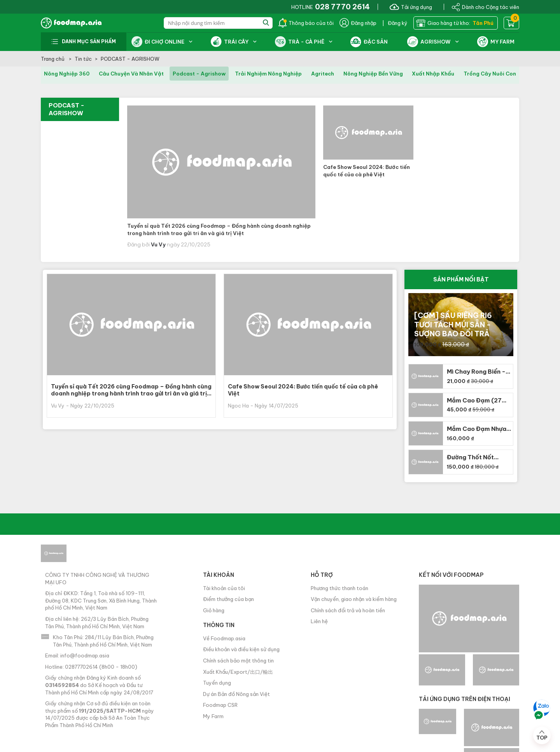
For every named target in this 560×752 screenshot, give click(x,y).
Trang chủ (53, 59)
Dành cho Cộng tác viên (485, 7)
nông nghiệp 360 (67, 74)
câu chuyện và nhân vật (131, 74)
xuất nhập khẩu (433, 74)
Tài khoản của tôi (224, 588)
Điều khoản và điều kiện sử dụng (241, 649)
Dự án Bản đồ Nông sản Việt (236, 694)
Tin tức (83, 59)
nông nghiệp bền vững (373, 74)
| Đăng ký (395, 23)
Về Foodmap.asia (224, 638)
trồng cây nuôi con (490, 74)
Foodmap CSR (220, 705)
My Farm (213, 716)
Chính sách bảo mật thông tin (238, 661)
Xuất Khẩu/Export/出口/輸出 (238, 672)
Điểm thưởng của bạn (228, 599)
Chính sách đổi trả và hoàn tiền (348, 610)
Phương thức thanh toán (339, 588)
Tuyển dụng (217, 683)
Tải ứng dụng (411, 7)
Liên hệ (319, 621)
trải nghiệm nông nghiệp (268, 74)
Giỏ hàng (214, 610)
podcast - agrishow (199, 74)
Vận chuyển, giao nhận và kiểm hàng (354, 599)
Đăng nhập (358, 23)
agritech (323, 74)
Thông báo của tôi (306, 23)
